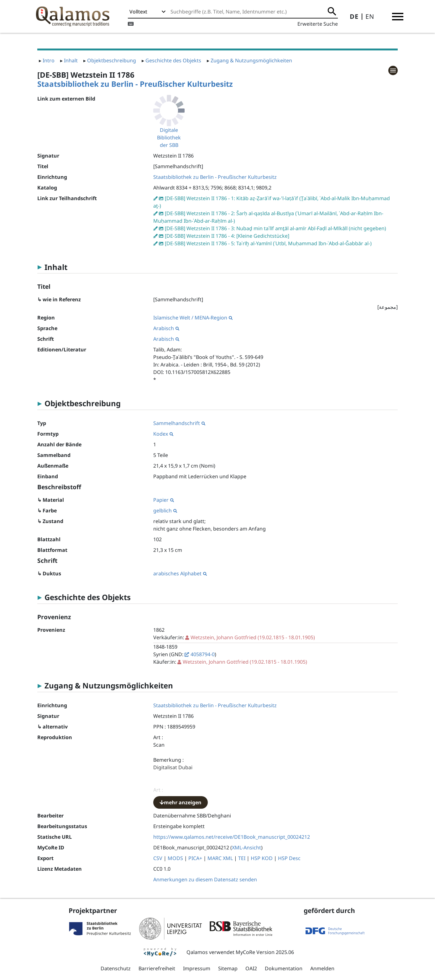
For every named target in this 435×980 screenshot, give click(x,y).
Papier (164, 500)
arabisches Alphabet (180, 573)
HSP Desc (289, 858)
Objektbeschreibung (112, 60)
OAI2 (251, 968)
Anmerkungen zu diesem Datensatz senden (205, 879)
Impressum (197, 968)
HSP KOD (262, 858)
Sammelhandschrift (179, 423)
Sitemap (228, 968)
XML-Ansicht (246, 848)
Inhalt (71, 60)
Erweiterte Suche (318, 24)
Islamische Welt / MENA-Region (193, 318)
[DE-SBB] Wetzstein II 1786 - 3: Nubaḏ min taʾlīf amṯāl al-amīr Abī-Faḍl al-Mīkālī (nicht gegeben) (275, 228)
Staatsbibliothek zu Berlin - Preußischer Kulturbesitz (135, 84)
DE (354, 16)
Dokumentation (284, 968)
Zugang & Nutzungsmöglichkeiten (251, 60)
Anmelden (322, 968)
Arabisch (166, 328)
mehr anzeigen (181, 802)
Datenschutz (116, 968)
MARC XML (220, 858)
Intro (49, 60)
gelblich (165, 511)
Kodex (163, 434)
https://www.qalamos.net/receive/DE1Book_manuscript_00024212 (232, 837)
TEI (242, 858)
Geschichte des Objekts (173, 60)
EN (370, 16)
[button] (398, 17)
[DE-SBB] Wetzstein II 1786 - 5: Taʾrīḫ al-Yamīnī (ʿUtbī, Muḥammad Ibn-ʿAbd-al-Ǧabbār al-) (268, 243)
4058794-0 (203, 654)
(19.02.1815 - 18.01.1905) (253, 637)
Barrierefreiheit (157, 968)
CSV (158, 858)
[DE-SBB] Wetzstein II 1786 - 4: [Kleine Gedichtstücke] (227, 236)
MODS (175, 858)
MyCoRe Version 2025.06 (265, 952)
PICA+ (195, 858)
